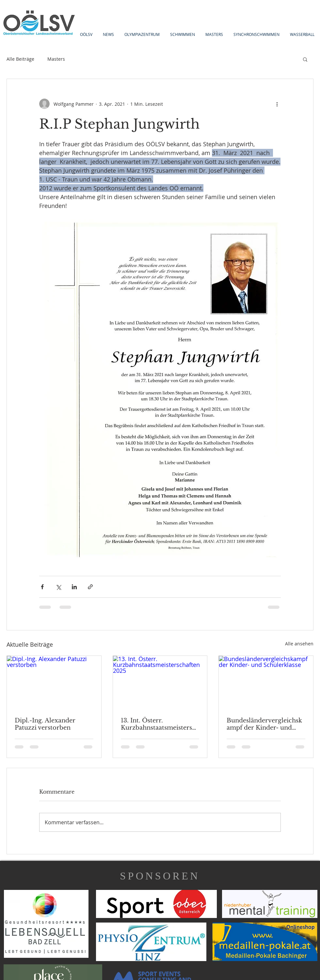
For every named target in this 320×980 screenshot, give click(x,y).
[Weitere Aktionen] (277, 104)
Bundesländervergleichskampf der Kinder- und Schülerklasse (264, 724)
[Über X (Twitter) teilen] (58, 587)
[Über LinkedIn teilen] (74, 587)
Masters (56, 59)
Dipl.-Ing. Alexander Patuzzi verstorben (45, 724)
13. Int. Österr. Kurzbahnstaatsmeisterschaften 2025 (160, 724)
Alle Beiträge (20, 59)
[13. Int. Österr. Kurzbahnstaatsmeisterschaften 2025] (160, 682)
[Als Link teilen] (90, 587)
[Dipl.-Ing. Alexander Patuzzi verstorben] (54, 682)
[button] (305, 59)
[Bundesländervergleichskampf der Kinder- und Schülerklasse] (266, 682)
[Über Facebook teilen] (42, 587)
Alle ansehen (299, 644)
